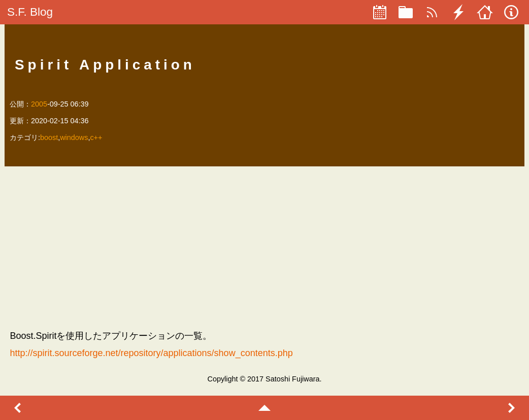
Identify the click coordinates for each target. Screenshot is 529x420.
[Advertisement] (264, 248)
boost (49, 137)
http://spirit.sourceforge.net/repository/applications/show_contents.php (151, 353)
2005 (39, 104)
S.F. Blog (30, 12)
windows (74, 137)
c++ (96, 137)
